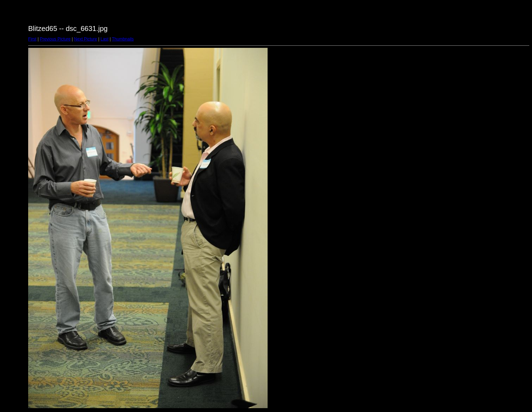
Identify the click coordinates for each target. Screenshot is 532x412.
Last (104, 39)
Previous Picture (55, 39)
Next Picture (85, 39)
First (32, 39)
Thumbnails (123, 39)
